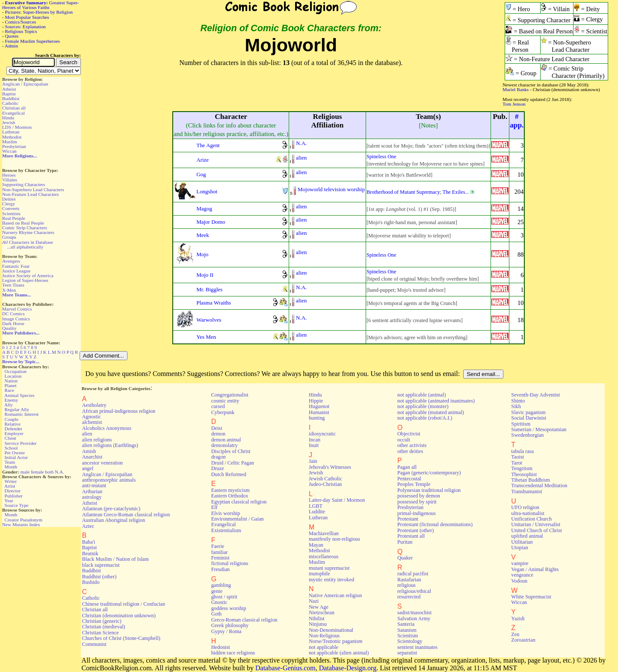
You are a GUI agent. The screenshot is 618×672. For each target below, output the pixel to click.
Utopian (519, 548)
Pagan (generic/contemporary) (429, 473)
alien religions (97, 440)
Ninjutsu (318, 624)
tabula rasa (522, 451)
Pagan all (407, 467)
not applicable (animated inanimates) (436, 401)
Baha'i (89, 542)
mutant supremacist (329, 568)
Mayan (316, 545)
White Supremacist (531, 597)
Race (9, 390)
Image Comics (16, 319)
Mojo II (205, 275)
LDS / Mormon (17, 127)
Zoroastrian (523, 640)
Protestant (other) (415, 530)
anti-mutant (94, 485)
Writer (10, 481)
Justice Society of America (28, 275)
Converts (11, 208)
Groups (9, 237)
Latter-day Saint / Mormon (337, 500)
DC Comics (13, 314)
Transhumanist (526, 491)
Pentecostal (409, 479)
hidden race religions (233, 653)
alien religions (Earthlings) (110, 445)
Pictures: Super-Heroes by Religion (39, 12)
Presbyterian (14, 146)
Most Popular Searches (27, 17)
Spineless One (381, 157)
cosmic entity (225, 401)
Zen (515, 634)
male (25, 472)
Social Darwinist (529, 418)
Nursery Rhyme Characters (28, 232)
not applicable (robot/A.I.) (425, 418)
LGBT (316, 506)
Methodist (12, 137)
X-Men (9, 290)
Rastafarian (409, 580)
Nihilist (317, 619)
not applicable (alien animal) (339, 653)
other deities (410, 451)
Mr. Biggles (209, 289)
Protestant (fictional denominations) (435, 524)
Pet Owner (15, 453)
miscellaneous (324, 557)
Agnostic (92, 417)
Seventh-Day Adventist (535, 395)
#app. (517, 121)
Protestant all (411, 536)
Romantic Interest (22, 414)
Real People (14, 218)
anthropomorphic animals (109, 480)
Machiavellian (324, 533)
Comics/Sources (21, 22)
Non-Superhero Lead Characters (33, 189)
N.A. (59, 472)
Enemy (12, 400)
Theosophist (524, 474)
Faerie (218, 546)
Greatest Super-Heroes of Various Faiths (40, 5)
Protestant (408, 519)
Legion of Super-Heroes (25, 280)
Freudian (221, 569)
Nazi (314, 601)
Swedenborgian (527, 435)
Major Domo (211, 222)
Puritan (405, 542)
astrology (92, 497)
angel (88, 468)
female (37, 472)
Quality (9, 328)
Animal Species (19, 395)
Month (11, 467)
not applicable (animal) (421, 395)
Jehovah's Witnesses (330, 467)
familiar (220, 552)
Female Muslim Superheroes (33, 41)
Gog (201, 174)
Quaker (405, 558)
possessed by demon (419, 496)
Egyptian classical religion (239, 502)
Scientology (410, 641)
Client (10, 438)
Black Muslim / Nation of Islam (115, 559)
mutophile (319, 574)
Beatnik (90, 554)
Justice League (16, 271)
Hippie (316, 401)
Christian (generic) (102, 621)
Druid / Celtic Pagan (233, 463)
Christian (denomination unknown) (119, 616)
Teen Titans (13, 285)
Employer (14, 433)
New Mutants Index (21, 524)
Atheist (9, 89)
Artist (10, 486)
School (11, 448)
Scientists (11, 213)
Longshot (207, 191)
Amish (89, 451)
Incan (315, 440)
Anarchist (92, 457)
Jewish (9, 122)
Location (13, 376)
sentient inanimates (417, 647)
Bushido (91, 582)
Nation (11, 381)
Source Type (17, 505)
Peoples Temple (414, 484)
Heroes (9, 175)
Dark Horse (13, 323)
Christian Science (101, 633)
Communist (94, 644)
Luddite (317, 512)
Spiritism (521, 424)
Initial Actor (16, 457)
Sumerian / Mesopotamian (539, 429)
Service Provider (21, 443)
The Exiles (454, 192)
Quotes (12, 36)
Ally (9, 405)
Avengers (11, 261)
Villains (10, 180)
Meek (203, 235)
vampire (520, 563)
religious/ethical (414, 591)
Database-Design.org (348, 668)
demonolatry (225, 445)
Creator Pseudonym (24, 520)
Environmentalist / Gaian (238, 519)
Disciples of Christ (231, 451)
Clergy (9, 204)
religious (407, 585)
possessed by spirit (417, 502)
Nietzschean (322, 613)
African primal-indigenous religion (119, 411)
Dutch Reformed (229, 474)
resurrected (409, 597)
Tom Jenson (514, 104)
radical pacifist (413, 574)
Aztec (88, 526)
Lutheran (11, 132)
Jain (313, 461)
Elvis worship (226, 513)
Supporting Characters (24, 184)
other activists (412, 445)
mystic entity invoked (331, 580)
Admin (11, 46)
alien (301, 158)
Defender (14, 429)
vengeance (522, 575)
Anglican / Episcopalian (25, 84)
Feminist (220, 558)
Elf (214, 507)
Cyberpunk (223, 412)
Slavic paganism (528, 412)
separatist (407, 653)
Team (10, 462)
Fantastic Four (16, 266)
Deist (217, 428)
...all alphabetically (25, 247)
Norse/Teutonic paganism (336, 641)
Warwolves (209, 320)
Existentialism (226, 530)
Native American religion (335, 595)
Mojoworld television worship (331, 189)
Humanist (319, 412)
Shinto (518, 401)
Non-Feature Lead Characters (30, 194)
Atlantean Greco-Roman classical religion (126, 515)
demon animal (226, 440)
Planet (11, 385)
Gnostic (219, 602)
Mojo (202, 254)
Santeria (406, 624)
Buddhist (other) (99, 577)
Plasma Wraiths (214, 303)
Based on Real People (23, 223)
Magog (204, 209)
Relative (13, 424)
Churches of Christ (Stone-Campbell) (121, 638)
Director (13, 491)
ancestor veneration (102, 463)
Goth (216, 614)
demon (218, 434)
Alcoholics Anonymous (107, 428)
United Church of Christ (537, 530)
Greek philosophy (230, 625)
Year (9, 500)
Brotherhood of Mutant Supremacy (403, 192)
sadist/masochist (414, 613)
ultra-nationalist (528, 513)
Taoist (517, 457)
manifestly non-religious (334, 539)
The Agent (208, 145)
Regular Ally (17, 409)
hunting (317, 418)
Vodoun (519, 581)
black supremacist (101, 565)
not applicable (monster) (423, 406)
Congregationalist (230, 395)
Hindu (8, 118)
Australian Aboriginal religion (114, 520)
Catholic (10, 103)
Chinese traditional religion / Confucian (124, 604)
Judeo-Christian (325, 484)
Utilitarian (522, 542)
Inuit (314, 445)
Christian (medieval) (104, 627)
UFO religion (525, 507)
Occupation (16, 371)
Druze (218, 468)
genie (217, 591)
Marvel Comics (17, 309)
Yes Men (206, 337)
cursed (218, 406)
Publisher (14, 496)
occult (404, 440)
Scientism (408, 636)
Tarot (517, 463)
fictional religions (230, 563)
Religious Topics (21, 31)
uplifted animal (527, 536)
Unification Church (531, 519)
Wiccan (9, 151)
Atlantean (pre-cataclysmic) (111, 509)
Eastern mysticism (231, 490)
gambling (221, 585)
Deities (9, 199)
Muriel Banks (516, 89)
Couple (12, 419)
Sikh (516, 406)
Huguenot (319, 406)
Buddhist (11, 98)
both (49, 472)
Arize (203, 160)
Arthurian (92, 491)
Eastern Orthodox (230, 496)
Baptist (9, 94)
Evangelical (13, 113)
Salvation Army (414, 619)
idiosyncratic (322, 434)
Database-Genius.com (285, 668)
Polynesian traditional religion (429, 490)
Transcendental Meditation (539, 485)
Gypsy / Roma (226, 631)
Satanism (407, 630)
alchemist (92, 422)
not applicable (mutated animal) (431, 412)
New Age (319, 607)
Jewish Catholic (325, 479)
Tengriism (522, 468)
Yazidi (518, 619)
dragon (219, 457)
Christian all (14, 108)
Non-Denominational (331, 630)
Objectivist (409, 434)
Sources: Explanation (25, 27)
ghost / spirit (224, 597)
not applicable (324, 647)
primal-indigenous (417, 513)
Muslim (10, 142)
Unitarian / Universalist (536, 524)
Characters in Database (28, 242)
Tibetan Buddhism (530, 480)
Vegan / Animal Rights (535, 569)
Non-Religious (324, 636)
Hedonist (221, 647)
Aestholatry (94, 405)
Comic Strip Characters (25, 228)
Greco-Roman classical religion (244, 620)
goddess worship (229, 608)
